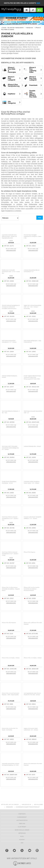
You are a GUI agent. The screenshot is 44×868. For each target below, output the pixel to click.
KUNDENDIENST (22, 817)
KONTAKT (22, 840)
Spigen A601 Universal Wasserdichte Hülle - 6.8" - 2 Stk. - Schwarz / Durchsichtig (33, 307)
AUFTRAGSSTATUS (22, 820)
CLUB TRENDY (22, 827)
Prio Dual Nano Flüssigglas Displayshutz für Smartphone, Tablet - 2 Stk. (33, 236)
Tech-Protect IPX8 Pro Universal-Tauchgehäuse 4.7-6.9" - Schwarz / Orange (10, 554)
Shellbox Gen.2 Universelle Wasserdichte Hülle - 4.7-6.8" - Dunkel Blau (11, 272)
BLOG (22, 836)
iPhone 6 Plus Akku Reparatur (9, 623)
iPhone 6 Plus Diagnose (30, 552)
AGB (22, 843)
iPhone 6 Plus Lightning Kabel (33, 70)
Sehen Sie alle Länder (22, 830)
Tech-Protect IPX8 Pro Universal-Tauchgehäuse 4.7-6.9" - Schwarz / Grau (10, 518)
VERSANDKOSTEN (11, 250)
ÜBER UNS (22, 824)
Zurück (4, 28)
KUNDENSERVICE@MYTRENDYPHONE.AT (28, 807)
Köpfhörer (12, 94)
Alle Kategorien (12, 102)
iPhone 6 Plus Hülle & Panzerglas (12, 70)
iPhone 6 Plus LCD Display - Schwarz (11, 658)
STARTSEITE (22, 814)
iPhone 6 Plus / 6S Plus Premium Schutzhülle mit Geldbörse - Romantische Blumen (32, 589)
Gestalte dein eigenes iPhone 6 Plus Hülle (33, 94)
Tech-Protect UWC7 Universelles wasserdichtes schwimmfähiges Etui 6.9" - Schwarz (10, 448)
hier (38, 3)
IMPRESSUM (22, 833)
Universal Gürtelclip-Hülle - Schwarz (32, 446)
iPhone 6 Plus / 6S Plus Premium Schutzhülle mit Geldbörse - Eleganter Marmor (11, 589)
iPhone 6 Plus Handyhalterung (14, 85)
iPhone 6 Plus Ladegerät (11, 78)
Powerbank (33, 85)
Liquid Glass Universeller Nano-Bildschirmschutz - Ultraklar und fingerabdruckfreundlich (9, 236)
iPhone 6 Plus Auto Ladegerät (33, 78)
